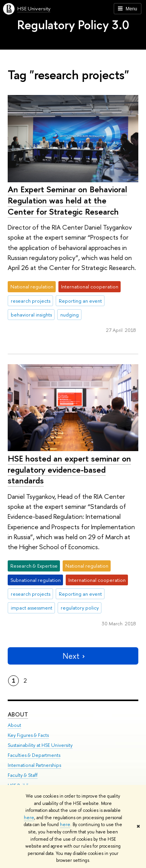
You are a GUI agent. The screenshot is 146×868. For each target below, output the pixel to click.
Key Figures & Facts (28, 735)
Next (73, 656)
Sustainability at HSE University (40, 745)
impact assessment (32, 608)
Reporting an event (80, 301)
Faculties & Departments (34, 755)
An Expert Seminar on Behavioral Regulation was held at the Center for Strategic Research (67, 200)
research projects (31, 301)
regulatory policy (80, 608)
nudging (70, 315)
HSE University (34, 8)
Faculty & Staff (23, 775)
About (18, 714)
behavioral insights (31, 315)
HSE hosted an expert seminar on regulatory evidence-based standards (69, 469)
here (29, 818)
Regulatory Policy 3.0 (73, 25)
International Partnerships (34, 765)
